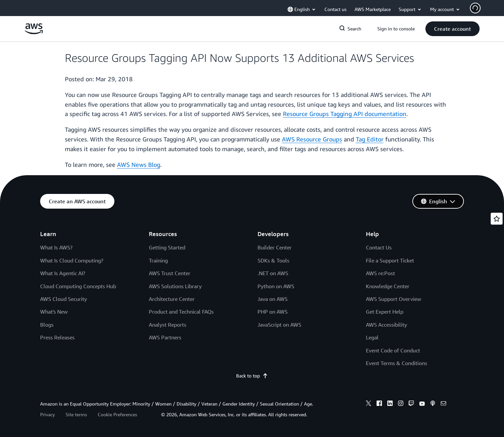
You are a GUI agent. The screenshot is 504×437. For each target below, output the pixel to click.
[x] (369, 404)
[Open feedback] (497, 219)
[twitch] (411, 404)
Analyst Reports (168, 325)
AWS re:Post (380, 273)
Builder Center (275, 247)
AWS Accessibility (386, 325)
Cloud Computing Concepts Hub (78, 286)
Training (158, 260)
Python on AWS (276, 286)
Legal (372, 337)
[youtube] (422, 404)
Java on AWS (273, 299)
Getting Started (167, 247)
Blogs (47, 325)
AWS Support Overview (393, 299)
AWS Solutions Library (175, 286)
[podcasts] (433, 404)
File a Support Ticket (390, 260)
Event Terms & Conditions (396, 363)
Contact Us (379, 247)
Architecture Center (172, 299)
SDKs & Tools (273, 260)
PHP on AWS (273, 312)
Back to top (252, 376)
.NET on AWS (273, 273)
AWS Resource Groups (312, 139)
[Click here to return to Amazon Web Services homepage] (34, 32)
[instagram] (401, 404)
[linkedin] (390, 404)
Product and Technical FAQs (181, 312)
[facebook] (379, 404)
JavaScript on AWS (279, 325)
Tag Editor (370, 139)
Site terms (76, 414)
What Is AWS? (56, 247)
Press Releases (57, 337)
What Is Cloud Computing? (72, 260)
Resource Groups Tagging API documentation (345, 114)
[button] (452, 29)
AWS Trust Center (170, 273)
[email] (443, 404)
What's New (54, 312)
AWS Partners (165, 337)
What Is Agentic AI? (63, 273)
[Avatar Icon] (475, 8)
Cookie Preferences (117, 414)
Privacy (47, 414)
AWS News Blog (139, 165)
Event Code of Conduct (393, 350)
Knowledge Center (388, 286)
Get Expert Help (385, 312)
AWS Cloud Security (64, 299)
